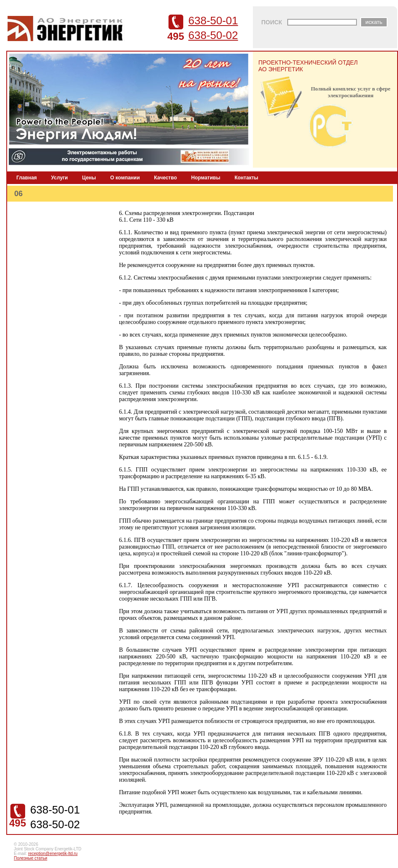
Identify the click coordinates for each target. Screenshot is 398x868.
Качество (165, 178)
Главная (27, 178)
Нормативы (206, 178)
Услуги (60, 178)
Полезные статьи (31, 858)
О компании (125, 178)
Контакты (246, 178)
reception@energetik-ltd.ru (53, 854)
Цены (89, 178)
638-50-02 (213, 35)
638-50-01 (213, 21)
